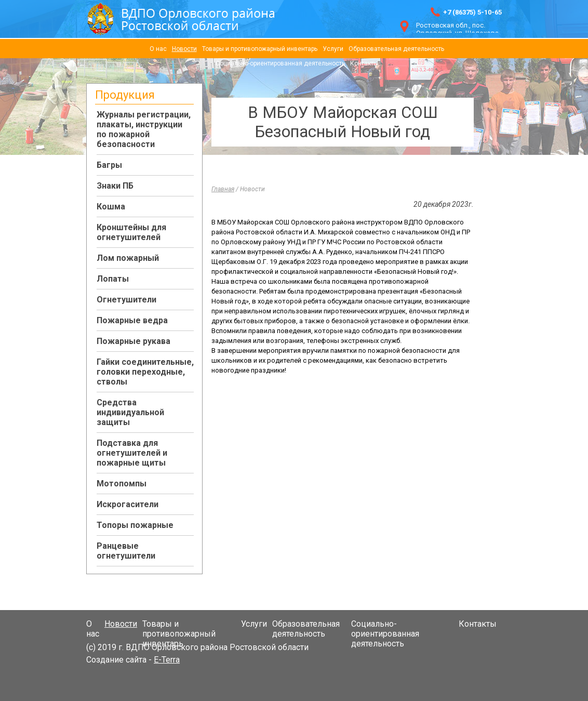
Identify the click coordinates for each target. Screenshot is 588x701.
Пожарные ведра (132, 320)
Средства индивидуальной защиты (130, 412)
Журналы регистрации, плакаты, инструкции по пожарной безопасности (144, 129)
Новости (184, 49)
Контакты (364, 63)
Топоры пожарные (135, 525)
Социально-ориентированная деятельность (280, 63)
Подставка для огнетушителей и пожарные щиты (132, 453)
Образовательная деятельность (396, 49)
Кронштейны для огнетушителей (131, 232)
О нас (158, 49)
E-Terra (167, 660)
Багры (109, 165)
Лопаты (113, 279)
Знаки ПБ (115, 186)
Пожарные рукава (133, 341)
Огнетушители (126, 300)
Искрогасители (128, 504)
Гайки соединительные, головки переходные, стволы (145, 372)
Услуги (333, 49)
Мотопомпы (122, 484)
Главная (223, 189)
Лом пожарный (128, 258)
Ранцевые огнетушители (126, 551)
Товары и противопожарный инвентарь (260, 49)
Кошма (111, 207)
